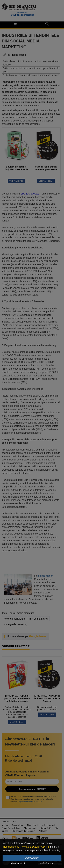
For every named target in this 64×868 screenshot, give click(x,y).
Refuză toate (47, 864)
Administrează (17, 864)
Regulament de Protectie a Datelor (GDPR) (26, 847)
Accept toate (32, 858)
